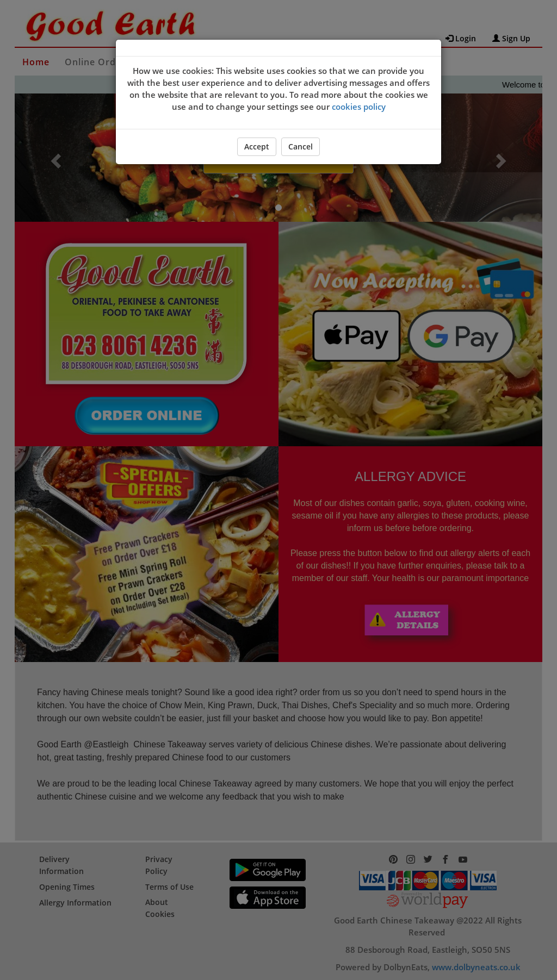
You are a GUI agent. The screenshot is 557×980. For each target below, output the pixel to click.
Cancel (301, 146)
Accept (257, 146)
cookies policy (359, 107)
